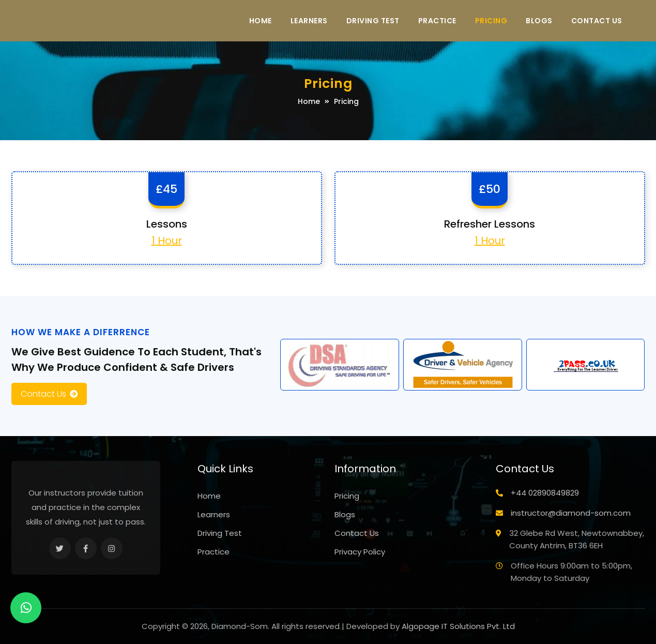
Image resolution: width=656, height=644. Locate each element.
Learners (309, 21)
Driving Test (373, 21)
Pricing (491, 21)
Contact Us (597, 21)
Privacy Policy (360, 552)
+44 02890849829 (545, 493)
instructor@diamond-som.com (571, 513)
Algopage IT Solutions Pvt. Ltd (458, 626)
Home (261, 21)
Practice (437, 21)
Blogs (539, 21)
